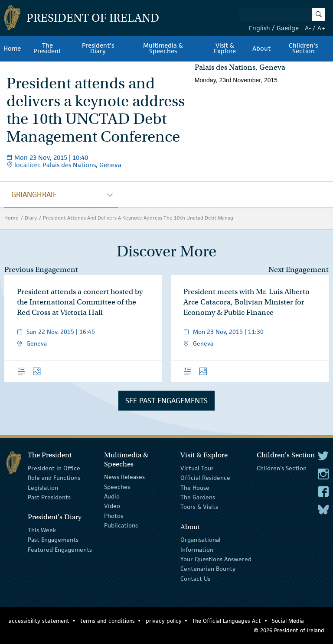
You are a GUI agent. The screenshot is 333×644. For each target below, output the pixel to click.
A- (308, 28)
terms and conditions (108, 621)
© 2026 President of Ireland (289, 630)
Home (12, 49)
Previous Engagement (41, 270)
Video (112, 506)
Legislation (43, 487)
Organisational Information (201, 544)
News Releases (124, 477)
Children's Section (282, 468)
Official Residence (205, 478)
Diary (31, 218)
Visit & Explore (225, 49)
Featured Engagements (60, 549)
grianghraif (34, 194)
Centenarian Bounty (208, 569)
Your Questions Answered (216, 559)
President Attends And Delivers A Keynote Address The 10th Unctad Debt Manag (138, 218)
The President (47, 49)
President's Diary (98, 49)
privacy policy (164, 621)
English (260, 28)
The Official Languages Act (227, 621)
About (261, 49)
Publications (121, 525)
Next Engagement (299, 270)
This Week (42, 530)
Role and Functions (54, 478)
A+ (321, 28)
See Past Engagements (166, 401)
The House (195, 487)
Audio (112, 496)
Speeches (117, 486)
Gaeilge (288, 28)
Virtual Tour (197, 468)
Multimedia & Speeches (163, 49)
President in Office (54, 468)
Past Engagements (53, 540)
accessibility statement (39, 621)
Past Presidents (49, 497)
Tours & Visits (199, 507)
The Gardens (198, 497)
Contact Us (195, 578)
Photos (114, 516)
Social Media (288, 621)
